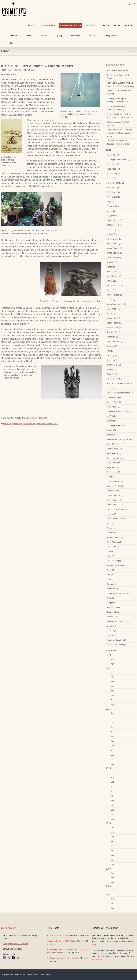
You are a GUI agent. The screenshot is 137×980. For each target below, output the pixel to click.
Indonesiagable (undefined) (118, 593)
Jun (112, 681)
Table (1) (110, 579)
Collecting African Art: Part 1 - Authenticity (119, 124)
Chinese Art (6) (113, 547)
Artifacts (29, 36)
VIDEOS (105, 25)
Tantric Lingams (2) (115, 495)
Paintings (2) (112, 617)
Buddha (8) (111, 360)
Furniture (13, 36)
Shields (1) (111, 430)
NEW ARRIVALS (47, 25)
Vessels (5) (111, 435)
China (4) (111, 570)
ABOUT (31, 25)
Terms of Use (46, 975)
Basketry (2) (112, 346)
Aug (112, 672)
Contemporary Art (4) (116, 425)
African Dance (17, 424)
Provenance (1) (113, 197)
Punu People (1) (114, 407)
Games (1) (111, 421)
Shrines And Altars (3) (116, 458)
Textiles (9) (111, 178)
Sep (112, 727)
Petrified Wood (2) (114, 500)
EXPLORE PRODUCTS (70, 25)
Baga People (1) (114, 467)
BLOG (117, 25)
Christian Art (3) (113, 472)
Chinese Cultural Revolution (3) (120, 393)
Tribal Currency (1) (115, 258)
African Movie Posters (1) (117, 519)
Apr (112, 664)
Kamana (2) (112, 281)
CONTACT (130, 25)
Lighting (59, 36)
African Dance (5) (114, 239)
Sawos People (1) (114, 295)
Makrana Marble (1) (115, 491)
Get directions (16, 944)
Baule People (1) (114, 453)
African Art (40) (113, 155)
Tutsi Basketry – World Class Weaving (119, 92)
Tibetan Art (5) (113, 206)
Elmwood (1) (112, 584)
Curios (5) (111, 300)
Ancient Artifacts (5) (115, 537)
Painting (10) (112, 234)
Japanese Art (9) (114, 397)
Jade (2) (110, 477)
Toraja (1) (111, 603)
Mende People (41, 424)
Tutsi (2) (110, 351)
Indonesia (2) (112, 589)
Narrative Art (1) (113, 626)
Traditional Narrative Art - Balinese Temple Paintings (118, 142)
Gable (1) (111, 598)
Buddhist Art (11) (114, 365)
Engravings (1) (113, 528)
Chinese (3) (112, 631)
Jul (112, 677)
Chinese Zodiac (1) (115, 481)
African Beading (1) (115, 379)
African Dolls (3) (113, 272)
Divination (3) (112, 337)
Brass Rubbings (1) (115, 444)
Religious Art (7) (113, 332)
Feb (112, 700)
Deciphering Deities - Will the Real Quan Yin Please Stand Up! (121, 116)
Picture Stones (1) (114, 220)
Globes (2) (111, 211)
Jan (112, 705)
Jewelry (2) (111, 514)
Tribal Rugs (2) (113, 505)
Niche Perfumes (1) (115, 463)
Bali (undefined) (113, 612)
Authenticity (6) (113, 188)
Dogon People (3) (114, 323)
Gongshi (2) (112, 216)
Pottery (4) (111, 267)
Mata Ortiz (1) (113, 262)
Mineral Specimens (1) (116, 304)
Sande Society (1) (114, 253)
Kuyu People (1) (113, 309)
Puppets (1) (112, 313)
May (113, 686)
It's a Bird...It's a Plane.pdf (35, 418)
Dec (112, 713)
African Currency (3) (115, 183)
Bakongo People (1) (115, 486)
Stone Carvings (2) (115, 561)
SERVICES (91, 25)
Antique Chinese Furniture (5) (119, 383)
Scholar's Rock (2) (114, 225)
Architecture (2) (113, 607)
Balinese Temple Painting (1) (119, 621)
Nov (112, 659)
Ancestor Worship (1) (116, 565)
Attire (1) (110, 556)
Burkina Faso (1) (114, 402)
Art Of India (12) (113, 416)
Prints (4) (111, 523)
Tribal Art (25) (112, 374)
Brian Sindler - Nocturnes (117, 70)
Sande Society (52, 424)
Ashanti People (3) (115, 449)
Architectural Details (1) (117, 645)
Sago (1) (110, 290)
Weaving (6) (112, 355)
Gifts (11, 43)
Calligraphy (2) (113, 533)
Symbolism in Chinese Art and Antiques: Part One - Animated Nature (120, 133)
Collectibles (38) (113, 192)
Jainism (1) (111, 230)
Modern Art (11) (113, 318)
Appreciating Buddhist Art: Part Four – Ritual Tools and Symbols (120, 84)
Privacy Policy (33, 975)
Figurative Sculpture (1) (117, 640)
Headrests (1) (112, 388)
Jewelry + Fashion (111, 36)
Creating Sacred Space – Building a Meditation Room (118, 100)
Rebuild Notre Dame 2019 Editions (118, 77)
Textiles (44, 36)
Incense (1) (111, 551)
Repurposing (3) (113, 174)
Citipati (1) (111, 202)
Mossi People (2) (114, 276)
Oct (112, 722)
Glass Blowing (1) (114, 542)
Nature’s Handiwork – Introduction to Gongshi (117, 108)
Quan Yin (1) (112, 635)
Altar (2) (110, 575)
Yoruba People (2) (114, 341)
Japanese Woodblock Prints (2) (120, 411)
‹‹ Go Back (131, 52)
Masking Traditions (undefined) (120, 439)
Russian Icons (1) (114, 327)
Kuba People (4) (114, 169)
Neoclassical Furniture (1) (118, 509)
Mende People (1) (114, 248)
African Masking (29, 424)
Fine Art (92, 36)
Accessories (75, 36)
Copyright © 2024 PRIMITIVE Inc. (14, 975)
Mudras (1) (111, 369)
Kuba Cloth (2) (113, 164)
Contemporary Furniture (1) (118, 160)
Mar (112, 695)
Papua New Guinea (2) (116, 286)
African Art (7, 424)
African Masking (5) (115, 244)
